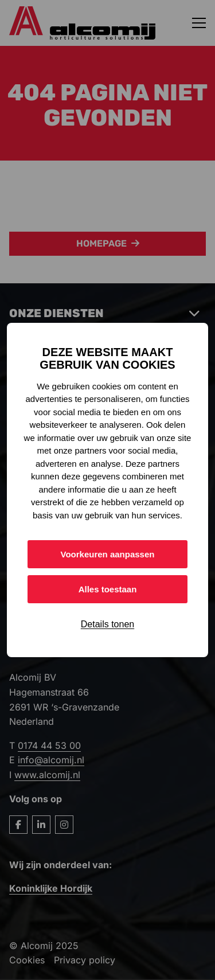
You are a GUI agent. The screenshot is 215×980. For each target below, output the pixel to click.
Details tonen (107, 624)
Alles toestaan (108, 589)
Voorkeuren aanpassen (108, 554)
